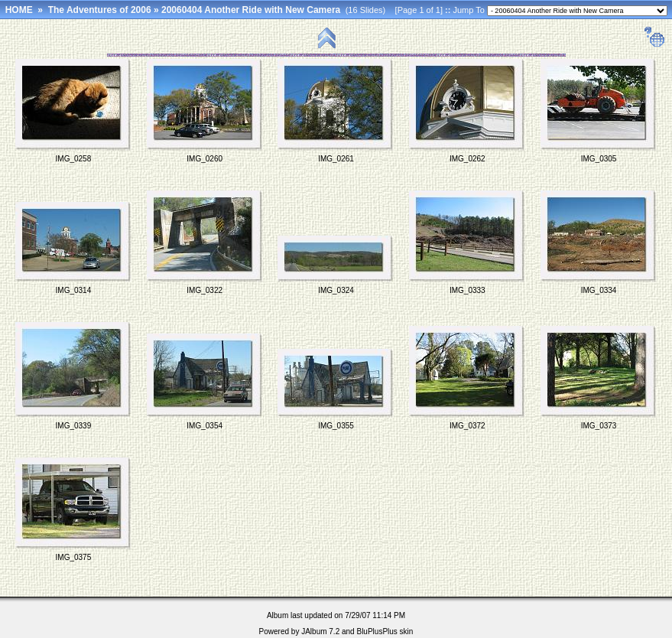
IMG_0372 (467, 426)
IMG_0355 (336, 426)
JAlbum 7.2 (320, 631)
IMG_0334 (599, 290)
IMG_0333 (467, 290)
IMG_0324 (336, 290)
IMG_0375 (74, 557)
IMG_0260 (205, 159)
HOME (19, 10)
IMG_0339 (74, 426)
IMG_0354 (205, 426)
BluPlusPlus (377, 631)
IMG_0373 (599, 426)
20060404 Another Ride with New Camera (251, 10)
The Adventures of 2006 (100, 10)
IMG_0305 (599, 159)
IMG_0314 (74, 290)
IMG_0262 (467, 159)
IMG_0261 (336, 159)
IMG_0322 (205, 290)
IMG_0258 (74, 159)
